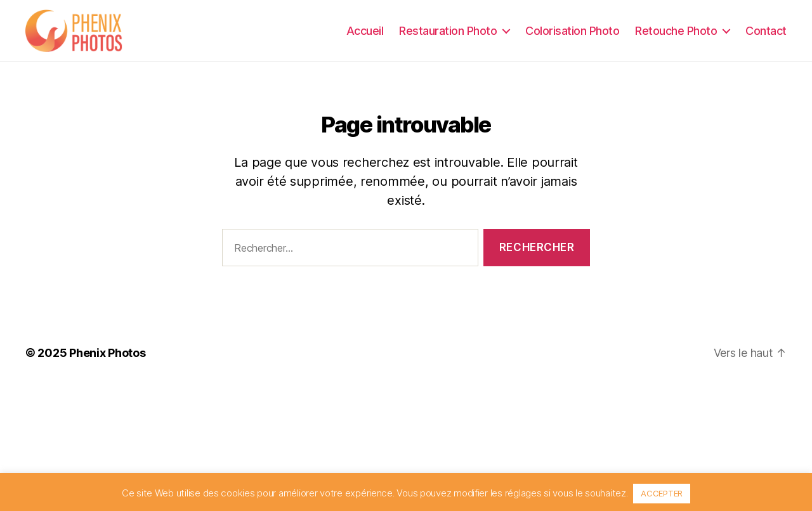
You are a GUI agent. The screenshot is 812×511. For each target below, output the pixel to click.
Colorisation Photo (572, 35)
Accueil (365, 35)
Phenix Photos (108, 361)
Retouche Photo (676, 35)
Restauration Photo (448, 35)
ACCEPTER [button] (662, 493)
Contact (766, 35)
